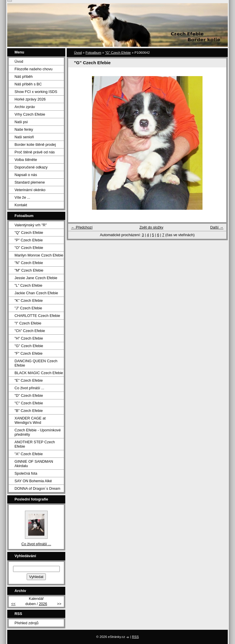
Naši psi (21, 122)
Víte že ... (22, 197)
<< (13, 604)
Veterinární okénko (30, 190)
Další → (217, 227)
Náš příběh (24, 77)
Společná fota (26, 473)
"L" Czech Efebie (28, 285)
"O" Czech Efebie (29, 248)
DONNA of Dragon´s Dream (37, 488)
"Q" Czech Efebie (29, 233)
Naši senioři (24, 137)
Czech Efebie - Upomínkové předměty (38, 432)
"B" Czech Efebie (29, 411)
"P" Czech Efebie (29, 240)
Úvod (78, 53)
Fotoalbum (93, 53)
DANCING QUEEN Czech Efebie (36, 363)
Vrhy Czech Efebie (30, 114)
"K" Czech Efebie (29, 301)
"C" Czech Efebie (29, 403)
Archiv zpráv (25, 107)
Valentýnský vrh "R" (31, 225)
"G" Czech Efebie (118, 53)
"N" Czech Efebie (29, 263)
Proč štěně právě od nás (35, 152)
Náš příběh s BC (28, 84)
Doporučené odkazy (31, 167)
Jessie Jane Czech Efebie (36, 278)
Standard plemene (30, 182)
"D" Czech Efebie (29, 395)
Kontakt (21, 205)
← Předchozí (82, 227)
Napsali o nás (26, 175)
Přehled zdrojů (27, 623)
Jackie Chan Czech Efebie (36, 293)
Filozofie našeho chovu (34, 69)
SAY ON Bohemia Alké (33, 481)
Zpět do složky (151, 227)
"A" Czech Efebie (29, 454)
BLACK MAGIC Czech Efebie (39, 373)
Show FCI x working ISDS (36, 92)
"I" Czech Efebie (28, 323)
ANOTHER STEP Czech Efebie (35, 444)
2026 (43, 604)
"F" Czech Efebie (29, 353)
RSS (135, 637)
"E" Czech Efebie (29, 380)
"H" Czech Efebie (29, 338)
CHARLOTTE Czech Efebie (37, 316)
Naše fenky (24, 129)
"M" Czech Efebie (29, 270)
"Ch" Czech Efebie (30, 331)
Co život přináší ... (29, 388)
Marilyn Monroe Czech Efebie (39, 255)
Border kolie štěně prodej (35, 145)
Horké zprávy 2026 (30, 99)
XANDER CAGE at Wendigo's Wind (30, 420)
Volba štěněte (26, 160)
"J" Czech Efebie (28, 308)
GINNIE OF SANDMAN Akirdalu (34, 464)
